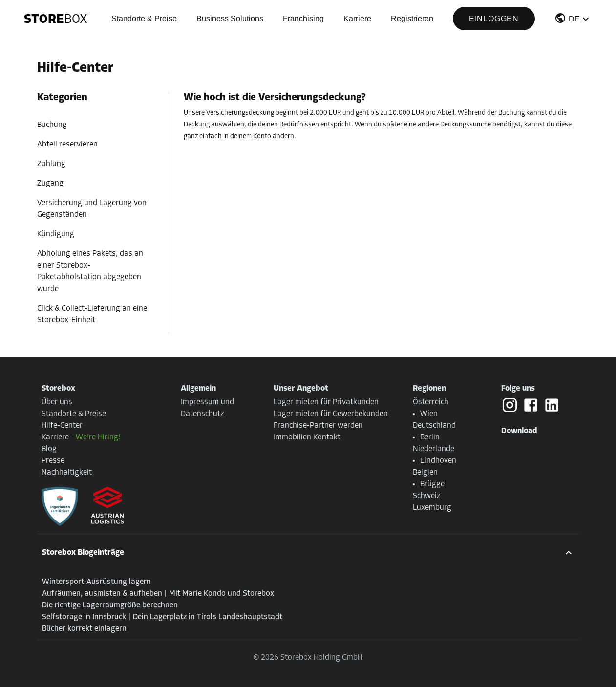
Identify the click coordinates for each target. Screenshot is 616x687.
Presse (53, 461)
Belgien (425, 473)
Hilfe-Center (62, 426)
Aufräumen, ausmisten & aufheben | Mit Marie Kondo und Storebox (158, 594)
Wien (429, 414)
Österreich (431, 402)
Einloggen (494, 18)
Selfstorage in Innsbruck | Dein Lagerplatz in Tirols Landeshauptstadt (162, 617)
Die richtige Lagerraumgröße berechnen (110, 605)
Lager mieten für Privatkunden (326, 402)
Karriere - (81, 437)
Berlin (430, 437)
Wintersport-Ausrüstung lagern (96, 582)
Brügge (432, 484)
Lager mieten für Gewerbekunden (331, 414)
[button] (573, 20)
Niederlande (434, 449)
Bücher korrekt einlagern (84, 629)
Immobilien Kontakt (307, 437)
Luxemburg (432, 508)
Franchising (303, 18)
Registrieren (412, 18)
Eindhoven (438, 461)
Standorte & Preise (144, 18)
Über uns (57, 402)
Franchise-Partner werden (318, 426)
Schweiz (426, 496)
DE (574, 19)
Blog (49, 449)
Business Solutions (230, 18)
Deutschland (434, 426)
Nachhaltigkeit (67, 473)
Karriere (357, 18)
